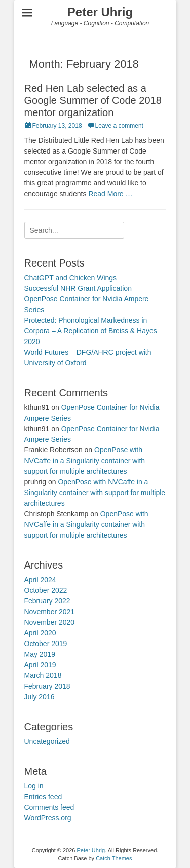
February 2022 (47, 601)
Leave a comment (119, 126)
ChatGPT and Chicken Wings (71, 278)
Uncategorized (47, 741)
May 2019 (40, 654)
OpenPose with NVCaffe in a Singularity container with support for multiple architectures (85, 461)
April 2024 (40, 580)
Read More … (110, 194)
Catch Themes (114, 858)
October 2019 (46, 644)
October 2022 (46, 590)
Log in (34, 786)
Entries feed (43, 797)
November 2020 (50, 622)
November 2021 (50, 612)
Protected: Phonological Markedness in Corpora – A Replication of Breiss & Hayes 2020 (91, 331)
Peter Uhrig (100, 12)
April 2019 (40, 665)
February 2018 (47, 686)
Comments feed (49, 807)
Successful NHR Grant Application (78, 288)
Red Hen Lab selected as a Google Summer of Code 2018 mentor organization (93, 100)
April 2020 (40, 633)
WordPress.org (48, 818)
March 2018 (43, 675)
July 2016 (40, 697)
